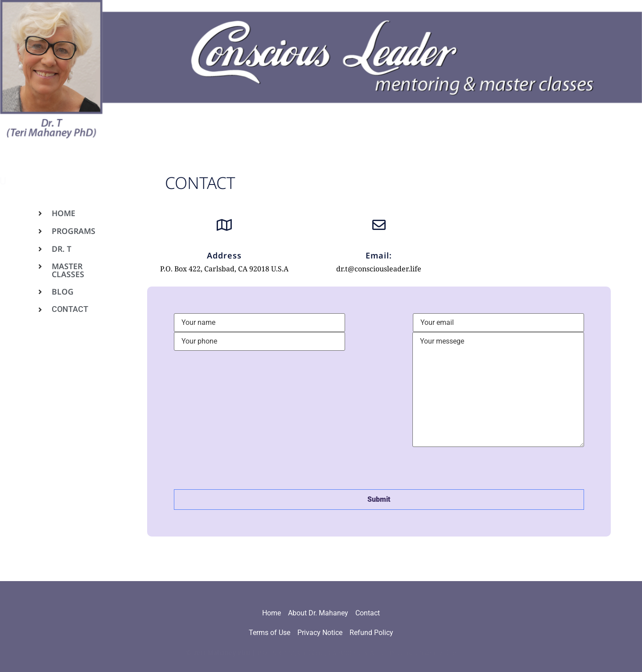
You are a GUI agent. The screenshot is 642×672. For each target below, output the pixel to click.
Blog (63, 291)
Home (64, 213)
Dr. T (62, 249)
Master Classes (68, 270)
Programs (74, 231)
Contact (70, 309)
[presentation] (242, 467)
